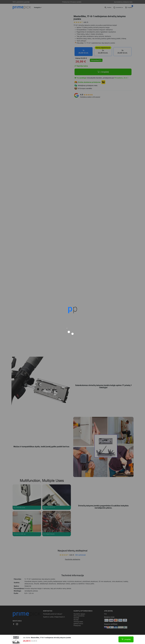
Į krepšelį (127, 639)
